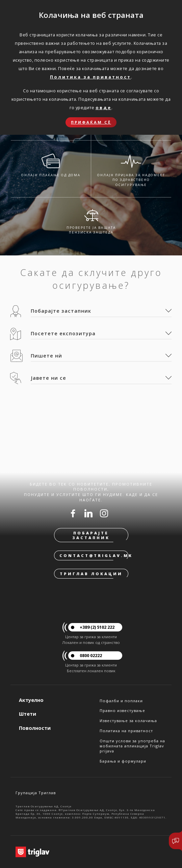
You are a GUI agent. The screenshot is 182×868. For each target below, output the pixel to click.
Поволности (35, 728)
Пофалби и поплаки (121, 701)
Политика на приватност (126, 731)
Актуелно (31, 700)
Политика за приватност (90, 77)
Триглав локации (91, 574)
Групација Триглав (36, 793)
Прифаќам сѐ (91, 122)
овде (103, 107)
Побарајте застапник (91, 535)
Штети (28, 714)
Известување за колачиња (128, 721)
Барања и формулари (123, 761)
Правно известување (122, 710)
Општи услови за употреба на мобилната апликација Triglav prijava (132, 746)
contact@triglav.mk (94, 555)
